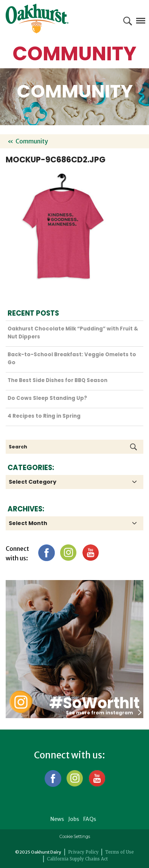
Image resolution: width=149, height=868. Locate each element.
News (57, 819)
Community (32, 141)
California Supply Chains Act (77, 859)
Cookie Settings (75, 837)
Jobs (74, 819)
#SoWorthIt (94, 703)
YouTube (90, 553)
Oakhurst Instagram (21, 702)
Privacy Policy (83, 852)
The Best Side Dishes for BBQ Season (57, 380)
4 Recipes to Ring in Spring (44, 416)
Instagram (68, 553)
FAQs (90, 819)
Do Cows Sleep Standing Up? (47, 398)
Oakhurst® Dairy (37, 19)
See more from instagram (104, 713)
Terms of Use (120, 852)
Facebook (46, 553)
